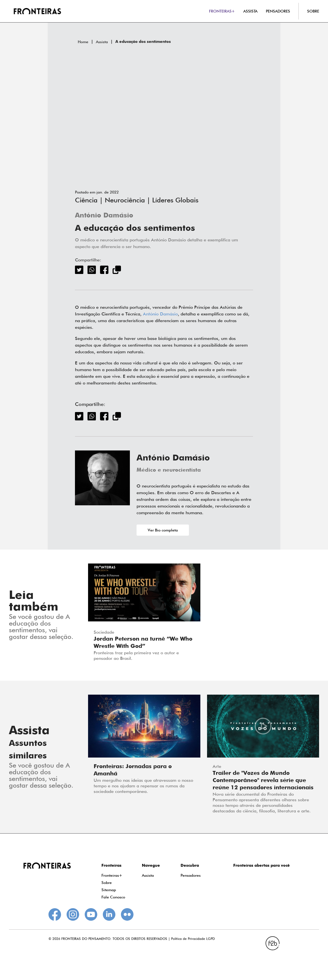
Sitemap (109, 890)
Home (83, 42)
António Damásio (104, 216)
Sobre (107, 883)
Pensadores (191, 875)
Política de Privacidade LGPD (193, 939)
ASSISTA (250, 11)
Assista (102, 42)
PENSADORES (278, 11)
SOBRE (313, 11)
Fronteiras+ (112, 875)
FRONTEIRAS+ (222, 11)
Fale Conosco (113, 897)
